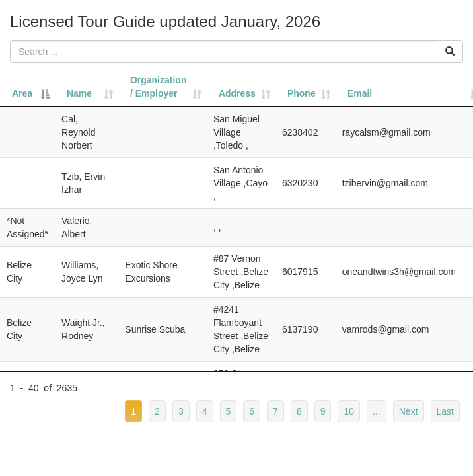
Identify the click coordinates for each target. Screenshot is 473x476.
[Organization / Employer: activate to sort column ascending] (163, 87)
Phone (302, 93)
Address (237, 93)
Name (79, 93)
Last (445, 411)
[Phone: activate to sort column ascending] (306, 87)
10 (349, 411)
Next (409, 411)
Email (360, 93)
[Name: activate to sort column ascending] (87, 87)
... (377, 411)
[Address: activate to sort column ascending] (241, 87)
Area (22, 93)
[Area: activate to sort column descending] (27, 87)
